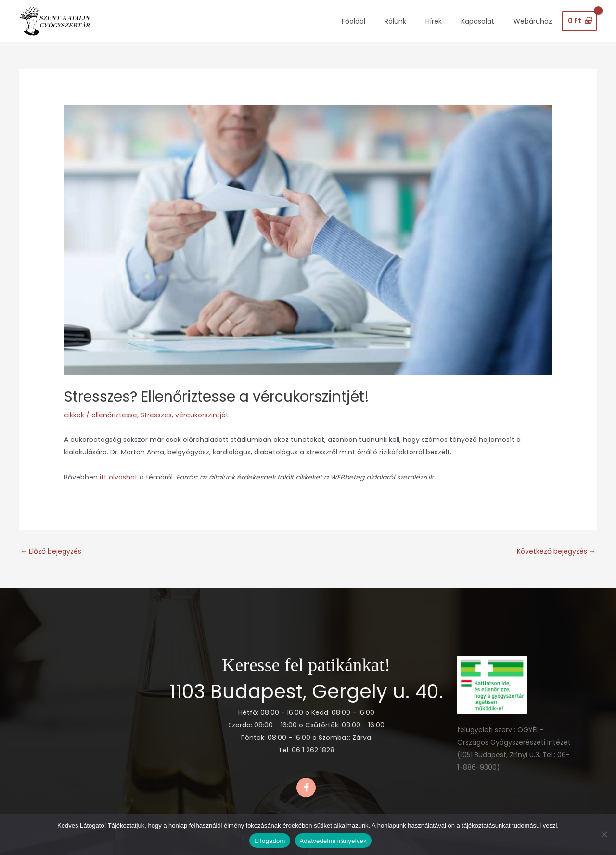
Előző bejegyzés (51, 551)
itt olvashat (120, 477)
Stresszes (156, 415)
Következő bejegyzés (556, 551)
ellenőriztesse (114, 415)
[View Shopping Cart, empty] (579, 21)
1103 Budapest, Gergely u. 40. (306, 691)
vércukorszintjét (202, 415)
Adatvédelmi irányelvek (333, 841)
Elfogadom (269, 841)
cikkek (74, 415)
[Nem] (604, 834)
